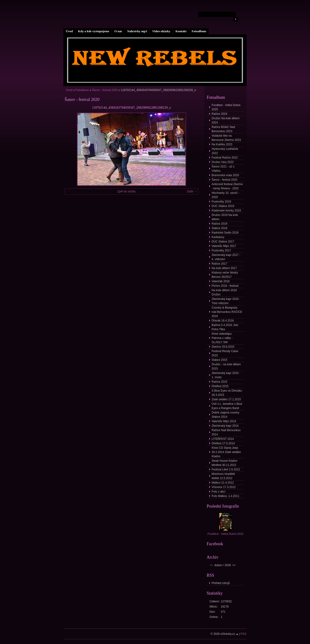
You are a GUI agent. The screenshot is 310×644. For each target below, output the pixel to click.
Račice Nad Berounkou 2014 (226, 432)
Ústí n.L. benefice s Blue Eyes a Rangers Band (227, 406)
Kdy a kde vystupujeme (94, 31)
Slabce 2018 (219, 228)
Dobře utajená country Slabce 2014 (225, 415)
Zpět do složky (126, 191)
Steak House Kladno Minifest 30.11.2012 (224, 463)
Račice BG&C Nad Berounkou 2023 (223, 129)
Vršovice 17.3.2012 (224, 487)
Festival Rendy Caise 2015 (225, 353)
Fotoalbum (199, 31)
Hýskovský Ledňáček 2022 (225, 151)
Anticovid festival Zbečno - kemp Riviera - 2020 (227, 186)
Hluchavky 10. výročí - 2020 (225, 195)
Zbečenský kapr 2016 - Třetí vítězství (226, 301)
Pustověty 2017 (221, 250)
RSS (243, 634)
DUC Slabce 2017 (223, 242)
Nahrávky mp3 (137, 31)
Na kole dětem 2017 (224, 268)
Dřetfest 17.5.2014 (223, 443)
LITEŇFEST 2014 (223, 439)
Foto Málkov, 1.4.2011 (225, 496)
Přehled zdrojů (221, 583)
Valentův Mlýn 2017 (224, 246)
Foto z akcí (219, 492)
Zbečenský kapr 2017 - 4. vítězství (226, 257)
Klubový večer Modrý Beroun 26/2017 (225, 275)
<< (211, 565)
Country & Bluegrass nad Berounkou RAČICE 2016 (227, 312)
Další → (192, 191)
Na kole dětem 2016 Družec (224, 292)
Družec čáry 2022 (223, 162)
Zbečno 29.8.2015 (223, 347)
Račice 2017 (219, 264)
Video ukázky (161, 31)
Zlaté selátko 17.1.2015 (226, 399)
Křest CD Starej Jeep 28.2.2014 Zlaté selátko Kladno (226, 452)
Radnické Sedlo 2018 (225, 233)
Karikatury (218, 237)
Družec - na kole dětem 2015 (226, 366)
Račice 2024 (219, 114)
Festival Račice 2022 (225, 158)
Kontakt (181, 31)
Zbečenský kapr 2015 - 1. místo (226, 375)
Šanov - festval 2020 (105, 90)
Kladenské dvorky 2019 (226, 211)
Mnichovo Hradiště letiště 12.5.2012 (223, 476)
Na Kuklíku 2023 (222, 144)
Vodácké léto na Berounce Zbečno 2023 (226, 138)
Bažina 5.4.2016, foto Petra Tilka (225, 327)
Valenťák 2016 (221, 281)
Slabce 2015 (219, 360)
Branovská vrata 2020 (225, 175)
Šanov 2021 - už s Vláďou (223, 169)
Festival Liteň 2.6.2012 (226, 469)
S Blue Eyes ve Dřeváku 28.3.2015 (227, 393)
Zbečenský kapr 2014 (225, 426)
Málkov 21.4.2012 (223, 483)
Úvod (69, 31)
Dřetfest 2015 (220, 386)
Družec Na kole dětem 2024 (226, 120)
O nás (118, 31)
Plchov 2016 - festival (225, 286)
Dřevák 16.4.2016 (223, 321)
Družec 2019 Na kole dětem (225, 217)
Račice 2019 (219, 224)
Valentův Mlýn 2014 (224, 421)
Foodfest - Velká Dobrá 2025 (226, 107)
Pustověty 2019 (221, 202)
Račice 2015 (219, 382)
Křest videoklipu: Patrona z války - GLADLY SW (222, 338)
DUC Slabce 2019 (223, 206)
